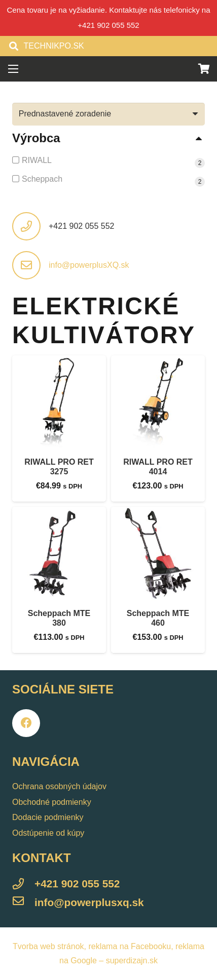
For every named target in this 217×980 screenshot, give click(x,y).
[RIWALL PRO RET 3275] (59, 402)
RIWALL (37, 160)
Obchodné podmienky (52, 802)
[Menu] (13, 69)
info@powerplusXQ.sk (89, 265)
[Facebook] (26, 723)
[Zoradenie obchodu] (108, 114)
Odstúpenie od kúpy (48, 833)
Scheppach (42, 179)
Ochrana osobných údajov (59, 786)
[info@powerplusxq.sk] (23, 903)
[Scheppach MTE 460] (158, 554)
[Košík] (204, 69)
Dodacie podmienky (48, 817)
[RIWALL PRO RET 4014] (158, 402)
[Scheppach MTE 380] (59, 554)
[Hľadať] (14, 46)
